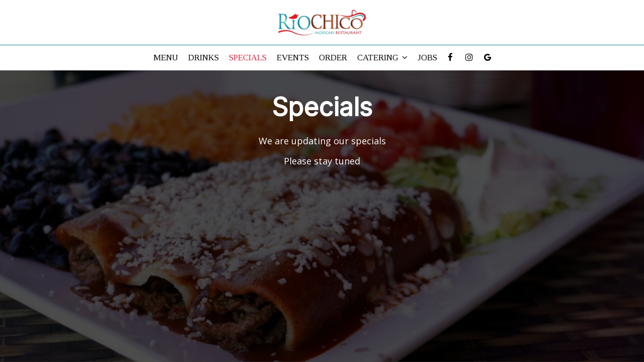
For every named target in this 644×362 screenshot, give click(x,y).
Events (293, 58)
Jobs (427, 58)
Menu (166, 58)
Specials (248, 58)
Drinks (204, 58)
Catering (382, 58)
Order (333, 58)
